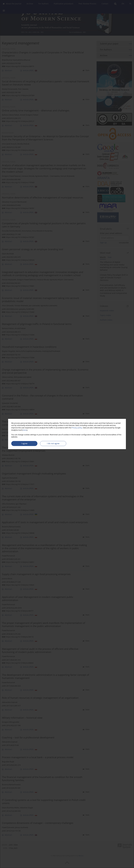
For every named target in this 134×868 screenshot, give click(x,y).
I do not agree (53, 443)
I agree (24, 443)
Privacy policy (77, 428)
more (25, 430)
